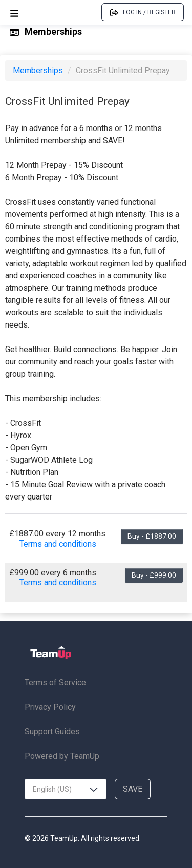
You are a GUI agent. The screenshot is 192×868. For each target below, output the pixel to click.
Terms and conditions (58, 544)
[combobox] (66, 789)
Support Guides (52, 732)
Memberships (39, 70)
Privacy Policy (50, 707)
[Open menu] (14, 13)
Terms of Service (55, 682)
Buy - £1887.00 (152, 536)
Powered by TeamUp (62, 756)
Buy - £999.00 (154, 575)
